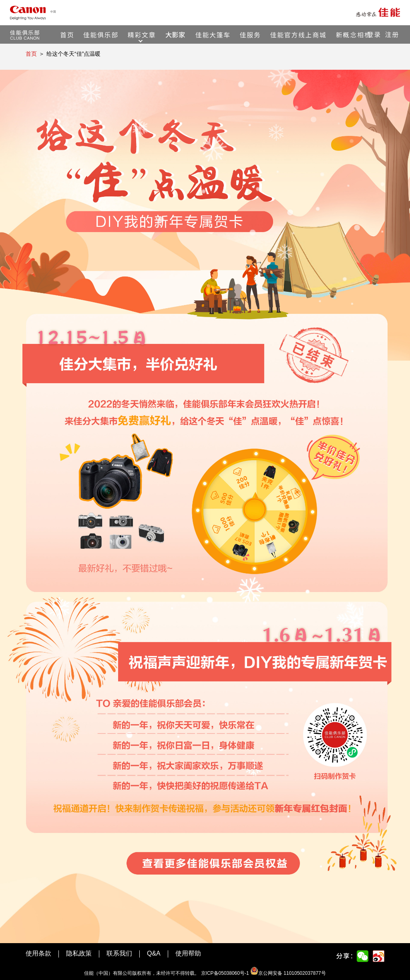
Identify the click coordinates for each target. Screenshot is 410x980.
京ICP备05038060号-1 (225, 973)
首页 (31, 54)
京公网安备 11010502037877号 (288, 973)
